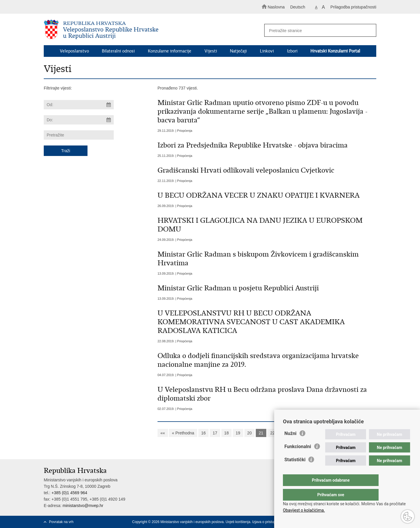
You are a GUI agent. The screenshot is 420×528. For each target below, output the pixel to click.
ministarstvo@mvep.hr (83, 506)
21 (261, 433)
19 (238, 433)
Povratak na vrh (61, 522)
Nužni (290, 445)
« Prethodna (183, 433)
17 (215, 433)
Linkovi (267, 51)
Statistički (295, 471)
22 (272, 433)
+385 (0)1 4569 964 (69, 493)
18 (227, 433)
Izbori (292, 51)
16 (204, 433)
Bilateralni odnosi (118, 51)
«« (163, 433)
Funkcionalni (298, 458)
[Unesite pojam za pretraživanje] (317, 30)
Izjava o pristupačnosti (270, 522)
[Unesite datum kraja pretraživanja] (79, 120)
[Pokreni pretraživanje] (369, 31)
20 (250, 433)
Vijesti (211, 51)
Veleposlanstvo (74, 51)
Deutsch (298, 7)
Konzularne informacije (170, 51)
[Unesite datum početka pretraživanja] (79, 105)
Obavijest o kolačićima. (304, 510)
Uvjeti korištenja (238, 522)
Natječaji (238, 51)
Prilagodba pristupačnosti (353, 7)
